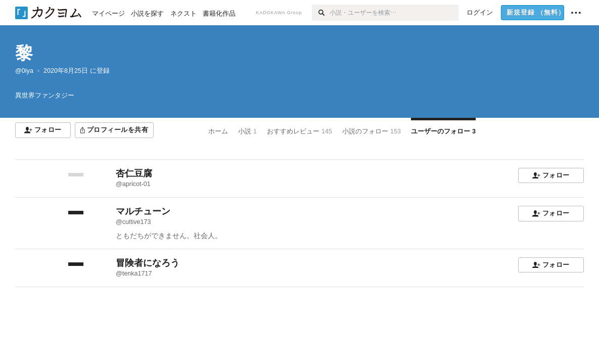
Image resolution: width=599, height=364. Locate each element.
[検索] (321, 13)
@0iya (24, 71)
